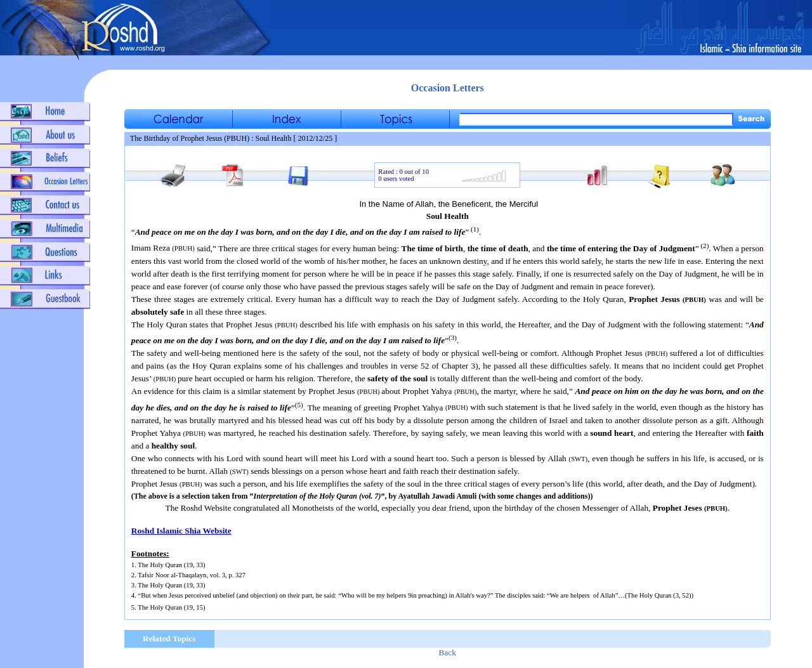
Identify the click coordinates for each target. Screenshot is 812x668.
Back (448, 652)
